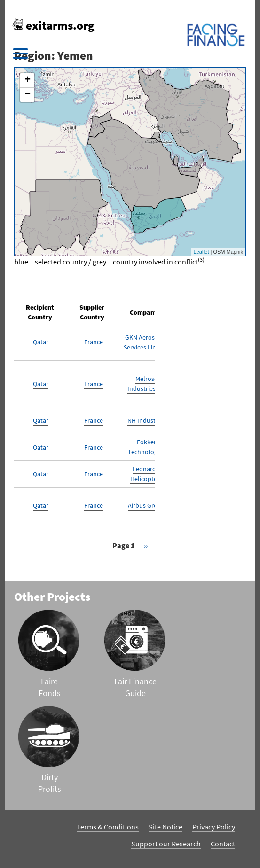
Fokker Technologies (146, 447)
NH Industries (146, 420)
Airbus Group (146, 505)
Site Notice (165, 827)
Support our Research (166, 844)
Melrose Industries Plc (146, 384)
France (94, 342)
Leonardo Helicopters (146, 474)
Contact (223, 844)
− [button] (28, 95)
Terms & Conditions (108, 827)
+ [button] (28, 80)
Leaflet (201, 252)
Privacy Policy (214, 827)
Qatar (41, 342)
